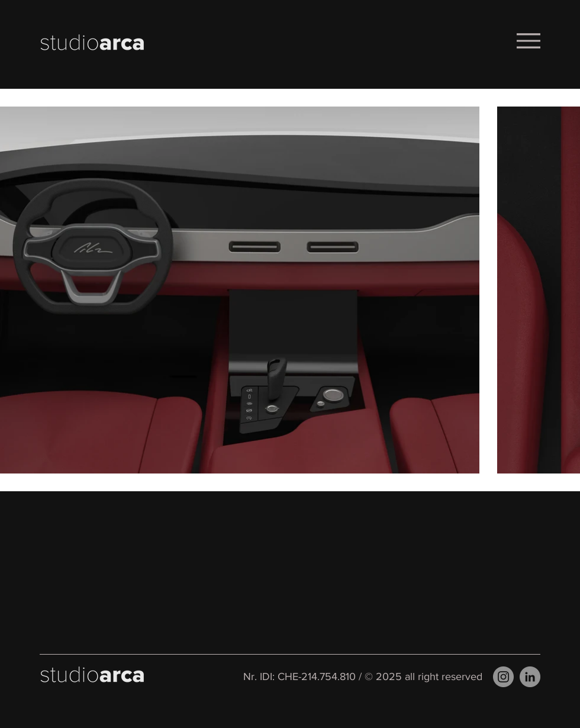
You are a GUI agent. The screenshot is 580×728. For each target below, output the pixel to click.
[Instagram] (503, 677)
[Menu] (528, 41)
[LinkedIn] (530, 677)
